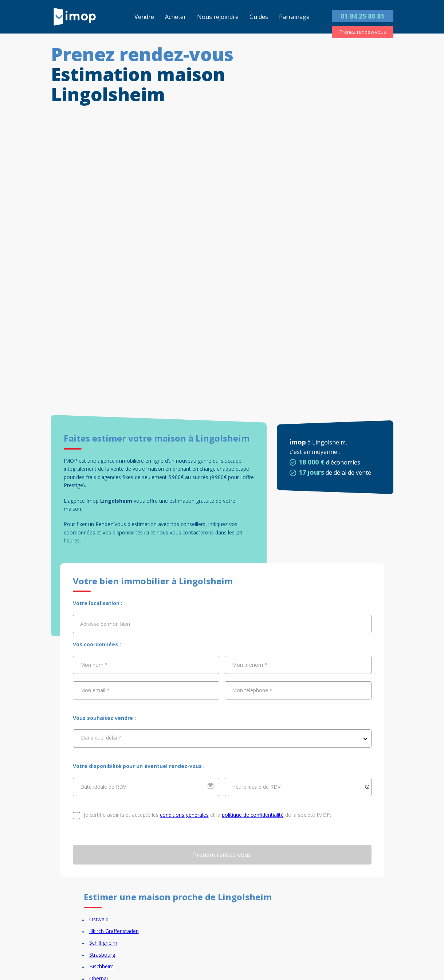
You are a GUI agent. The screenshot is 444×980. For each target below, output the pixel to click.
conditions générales (184, 815)
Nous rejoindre (218, 17)
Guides (259, 17)
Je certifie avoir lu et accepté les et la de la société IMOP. (207, 815)
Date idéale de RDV (103, 787)
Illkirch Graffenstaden (114, 931)
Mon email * (95, 690)
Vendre (144, 17)
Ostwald (99, 919)
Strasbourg (102, 955)
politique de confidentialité (253, 815)
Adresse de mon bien (105, 624)
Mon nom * (94, 665)
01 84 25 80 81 (362, 16)
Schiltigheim (103, 943)
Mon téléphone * (252, 690)
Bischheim (101, 966)
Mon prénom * (250, 665)
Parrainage (294, 17)
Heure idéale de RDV (256, 787)
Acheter (176, 17)
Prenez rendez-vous (363, 32)
